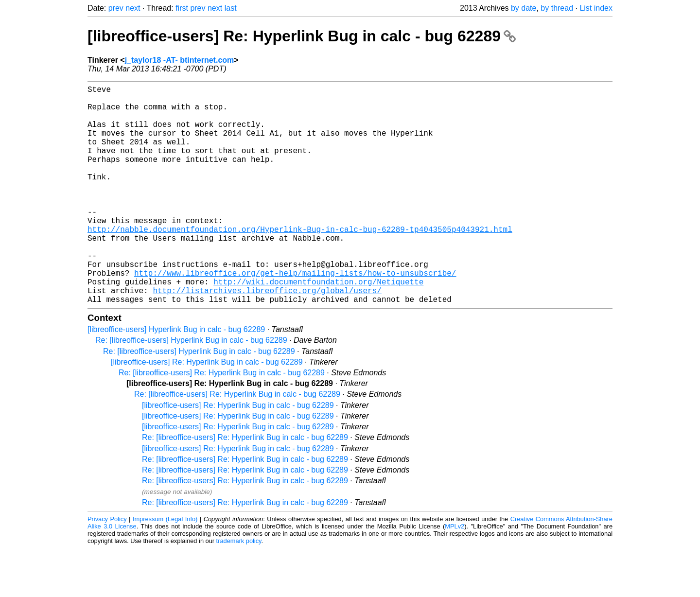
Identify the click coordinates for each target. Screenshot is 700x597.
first (182, 8)
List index (596, 8)
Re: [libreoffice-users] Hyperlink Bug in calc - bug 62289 (191, 389)
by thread (557, 8)
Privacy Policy (107, 568)
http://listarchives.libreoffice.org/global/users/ (267, 337)
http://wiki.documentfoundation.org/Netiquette (318, 326)
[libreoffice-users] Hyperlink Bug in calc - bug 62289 (176, 378)
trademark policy (239, 589)
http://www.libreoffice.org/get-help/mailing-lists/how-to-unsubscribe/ (295, 316)
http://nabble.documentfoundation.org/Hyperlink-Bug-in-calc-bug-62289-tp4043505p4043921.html (300, 262)
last (231, 8)
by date (524, 8)
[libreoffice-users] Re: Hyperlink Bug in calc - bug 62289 (302, 36)
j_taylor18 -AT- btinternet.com (180, 60)
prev (116, 8)
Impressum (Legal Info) (165, 568)
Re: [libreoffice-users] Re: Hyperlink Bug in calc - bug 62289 (222, 421)
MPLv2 (455, 575)
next (133, 8)
